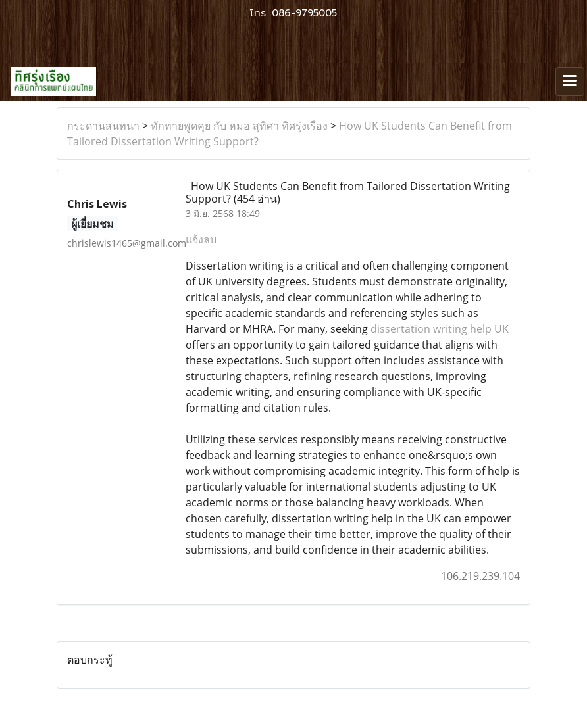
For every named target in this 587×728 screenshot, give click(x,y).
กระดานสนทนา (103, 126)
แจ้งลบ (201, 239)
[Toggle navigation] (570, 82)
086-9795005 (304, 13)
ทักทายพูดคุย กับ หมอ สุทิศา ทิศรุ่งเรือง (239, 126)
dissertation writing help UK (440, 329)
